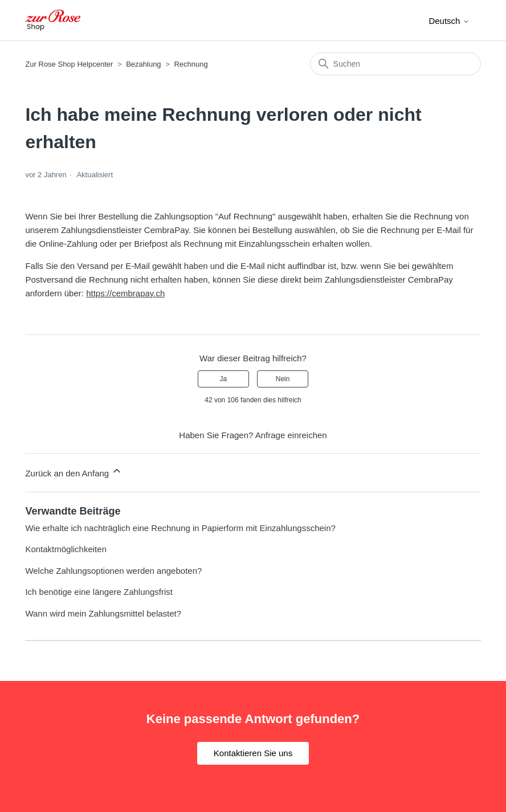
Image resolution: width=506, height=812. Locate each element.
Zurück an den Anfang (74, 472)
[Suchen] (395, 64)
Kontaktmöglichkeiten (66, 549)
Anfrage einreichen (291, 435)
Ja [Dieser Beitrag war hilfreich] (224, 379)
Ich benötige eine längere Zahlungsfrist (99, 592)
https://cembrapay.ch (125, 293)
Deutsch (449, 21)
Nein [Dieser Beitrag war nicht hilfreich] (283, 379)
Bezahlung (143, 64)
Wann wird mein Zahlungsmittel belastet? (103, 613)
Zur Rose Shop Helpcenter (69, 64)
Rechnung (191, 64)
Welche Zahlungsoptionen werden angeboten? (113, 571)
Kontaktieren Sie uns (253, 753)
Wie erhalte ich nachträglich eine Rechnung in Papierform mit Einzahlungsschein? (180, 528)
